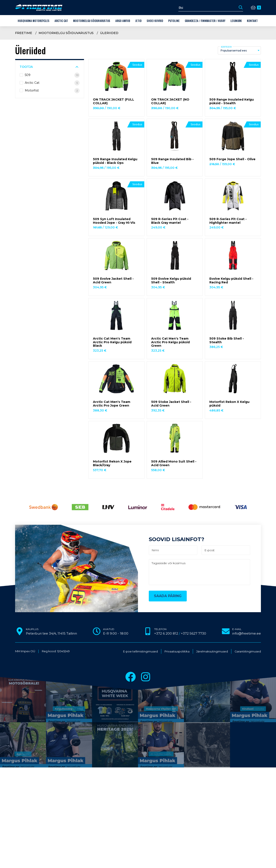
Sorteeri (226, 47)
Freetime (24, 33)
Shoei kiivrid (155, 21)
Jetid (138, 21)
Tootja (26, 67)
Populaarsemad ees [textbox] (234, 50)
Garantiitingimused (248, 651)
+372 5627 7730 (194, 633)
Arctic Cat (61, 21)
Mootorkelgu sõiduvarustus (92, 21)
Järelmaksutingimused (212, 651)
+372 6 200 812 (166, 633)
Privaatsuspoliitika (177, 651)
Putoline (174, 21)
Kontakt (252, 21)
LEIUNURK (236, 21)
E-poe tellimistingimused (140, 651)
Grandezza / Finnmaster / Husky (205, 21)
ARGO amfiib (123, 21)
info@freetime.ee (247, 633)
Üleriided (109, 33)
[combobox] (239, 50)
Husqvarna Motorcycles (34, 21)
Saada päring (168, 596)
